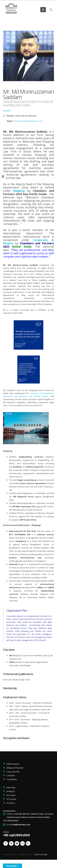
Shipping (19, 191)
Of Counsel (11, 799)
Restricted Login (41, 854)
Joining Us (10, 791)
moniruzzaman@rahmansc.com (28, 121)
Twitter (11, 843)
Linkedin (22, 843)
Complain (10, 775)
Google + (28, 843)
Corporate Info (13, 772)
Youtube (17, 843)
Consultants (12, 779)
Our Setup (11, 795)
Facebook (6, 843)
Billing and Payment (15, 768)
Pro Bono (10, 803)
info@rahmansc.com (21, 825)
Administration (13, 764)
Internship (11, 787)
